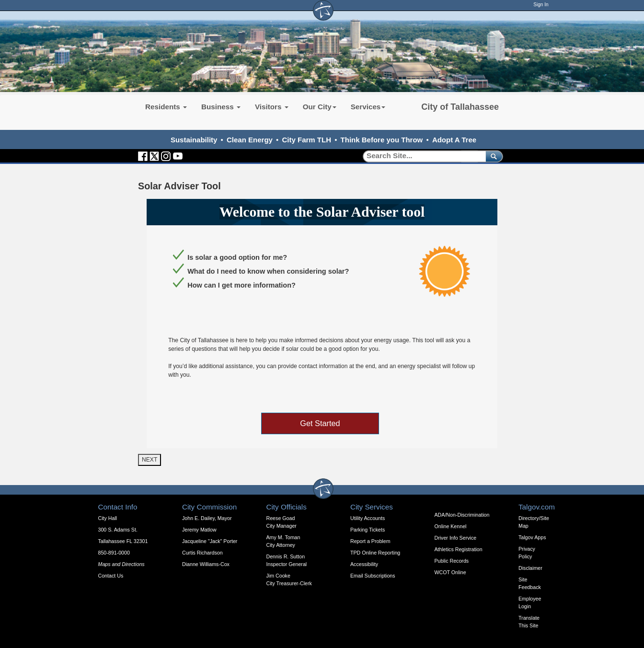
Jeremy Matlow (199, 530)
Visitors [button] (272, 107)
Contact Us (111, 576)
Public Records (452, 561)
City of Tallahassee (460, 107)
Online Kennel (451, 526)
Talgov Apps (532, 537)
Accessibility (364, 564)
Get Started (320, 423)
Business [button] (221, 107)
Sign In (541, 5)
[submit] (492, 156)
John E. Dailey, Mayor (207, 518)
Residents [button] (166, 107)
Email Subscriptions (373, 576)
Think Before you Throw (382, 140)
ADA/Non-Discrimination (462, 515)
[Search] (421, 156)
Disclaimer (530, 568)
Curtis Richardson (202, 553)
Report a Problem (370, 541)
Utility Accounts (368, 518)
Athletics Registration (459, 549)
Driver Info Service (456, 538)
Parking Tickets (368, 530)
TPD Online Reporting (375, 553)
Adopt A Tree (454, 140)
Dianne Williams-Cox (206, 564)
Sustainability (194, 140)
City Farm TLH (306, 140)
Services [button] (368, 107)
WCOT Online (450, 572)
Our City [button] (320, 107)
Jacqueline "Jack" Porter (210, 541)
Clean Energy (250, 140)
